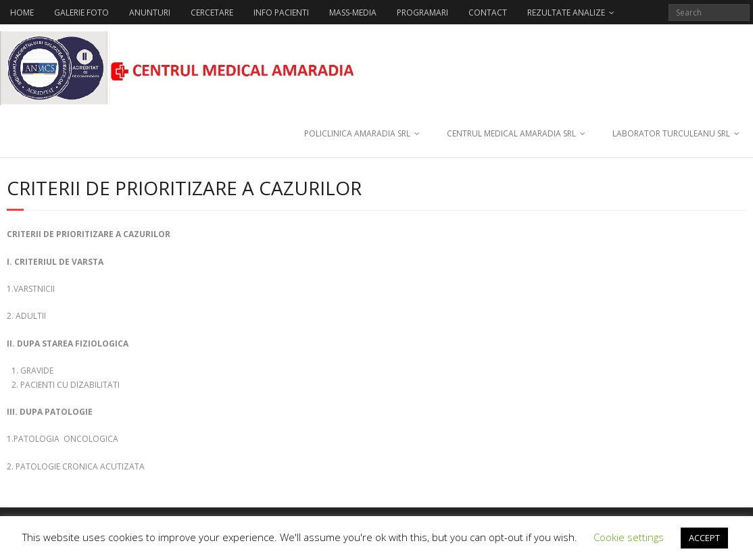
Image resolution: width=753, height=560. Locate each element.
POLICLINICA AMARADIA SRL (357, 133)
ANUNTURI (150, 12)
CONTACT (488, 12)
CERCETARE (212, 12)
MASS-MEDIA (353, 12)
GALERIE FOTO (81, 12)
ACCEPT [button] (704, 538)
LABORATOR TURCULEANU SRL (671, 133)
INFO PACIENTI (281, 12)
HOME (22, 12)
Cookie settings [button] (629, 537)
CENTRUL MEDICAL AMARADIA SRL (511, 133)
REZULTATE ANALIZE (566, 12)
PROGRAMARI (422, 12)
